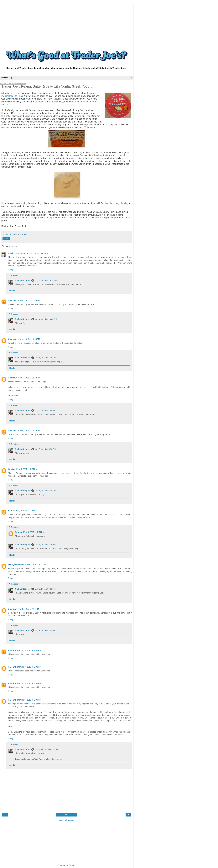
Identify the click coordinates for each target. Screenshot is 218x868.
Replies (14, 275)
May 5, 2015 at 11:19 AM (29, 431)
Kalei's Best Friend (17, 253)
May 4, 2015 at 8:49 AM (37, 253)
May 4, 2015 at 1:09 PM (45, 358)
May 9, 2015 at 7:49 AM (45, 630)
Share (6, 239)
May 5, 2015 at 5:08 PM (45, 449)
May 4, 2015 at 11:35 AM (29, 339)
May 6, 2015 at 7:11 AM (45, 589)
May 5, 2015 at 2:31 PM (27, 469)
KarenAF (12, 650)
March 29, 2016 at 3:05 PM (29, 683)
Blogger (72, 865)
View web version (67, 820)
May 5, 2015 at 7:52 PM (27, 511)
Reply (11, 270)
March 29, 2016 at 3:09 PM (29, 700)
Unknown (13, 300)
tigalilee (12, 469)
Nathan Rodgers (23, 280)
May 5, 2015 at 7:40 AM (45, 410)
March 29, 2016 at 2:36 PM (29, 650)
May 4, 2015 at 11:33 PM (29, 378)
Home (67, 815)
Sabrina (12, 511)
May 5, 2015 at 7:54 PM (34, 532)
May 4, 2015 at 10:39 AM (29, 300)
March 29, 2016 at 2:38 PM (29, 667)
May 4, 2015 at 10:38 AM (46, 280)
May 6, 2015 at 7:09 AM (45, 545)
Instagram (51, 218)
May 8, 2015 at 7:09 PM (28, 609)
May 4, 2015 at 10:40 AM (46, 319)
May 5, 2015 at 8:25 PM (35, 565)
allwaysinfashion (16, 565)
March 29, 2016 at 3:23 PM (47, 749)
